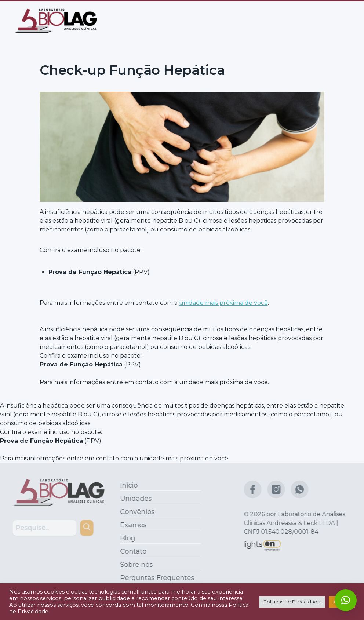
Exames (132, 525)
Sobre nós (135, 565)
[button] (346, 600)
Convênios (136, 512)
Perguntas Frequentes (156, 578)
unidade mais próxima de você (223, 302)
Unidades (134, 499)
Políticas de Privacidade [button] (292, 602)
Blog (126, 538)
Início (127, 485)
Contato (132, 551)
